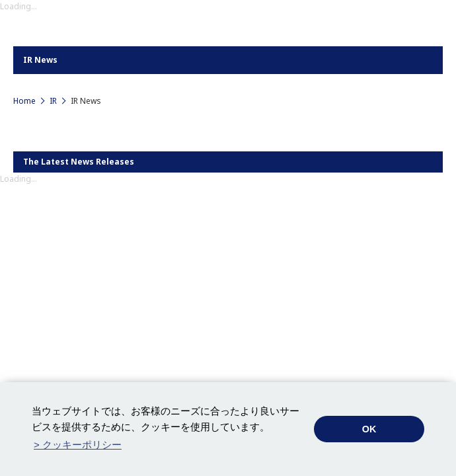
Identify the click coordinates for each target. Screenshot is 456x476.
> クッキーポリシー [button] (78, 445)
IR (53, 101)
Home (24, 101)
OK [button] (369, 429)
